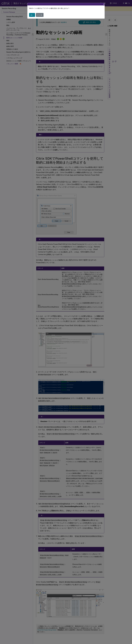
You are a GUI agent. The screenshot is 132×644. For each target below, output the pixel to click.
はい (32, 15)
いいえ (40, 15)
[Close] (104, 4)
